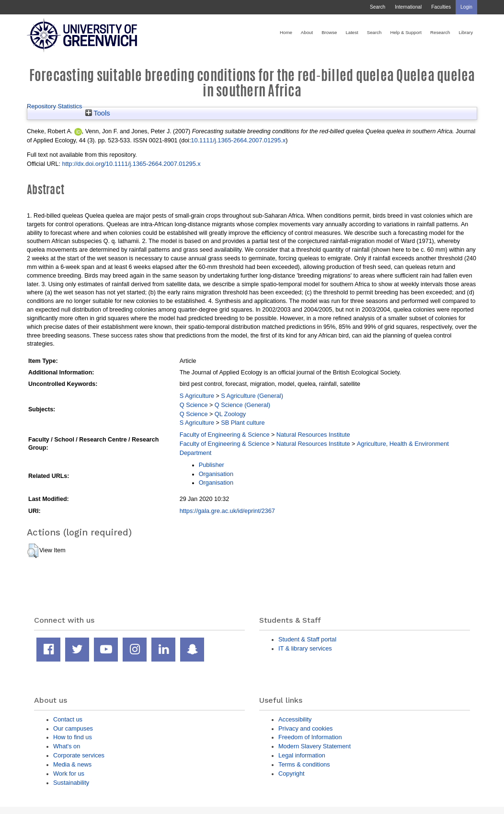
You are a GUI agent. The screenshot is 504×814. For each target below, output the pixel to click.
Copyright (292, 773)
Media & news (72, 764)
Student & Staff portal (307, 639)
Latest (352, 32)
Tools (98, 113)
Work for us (69, 773)
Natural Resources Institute (313, 435)
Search (378, 7)
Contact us (68, 719)
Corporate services (79, 755)
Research (440, 32)
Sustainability (71, 783)
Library (466, 32)
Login (466, 7)
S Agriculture (197, 396)
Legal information (302, 755)
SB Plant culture (243, 423)
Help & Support (406, 32)
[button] (33, 551)
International (408, 7)
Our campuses (73, 728)
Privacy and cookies (305, 728)
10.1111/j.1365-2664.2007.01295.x (238, 140)
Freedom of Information (310, 737)
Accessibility (295, 719)
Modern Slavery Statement (315, 746)
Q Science (194, 405)
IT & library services (305, 648)
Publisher (212, 465)
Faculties (441, 7)
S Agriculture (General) (252, 396)
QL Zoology (230, 414)
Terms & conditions (304, 764)
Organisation (216, 474)
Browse (329, 32)
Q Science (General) (242, 405)
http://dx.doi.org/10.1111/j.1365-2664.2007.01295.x (131, 164)
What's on (67, 746)
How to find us (73, 737)
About (307, 32)
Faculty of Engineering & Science (225, 435)
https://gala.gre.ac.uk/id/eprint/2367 (227, 511)
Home (286, 32)
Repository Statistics (55, 106)
